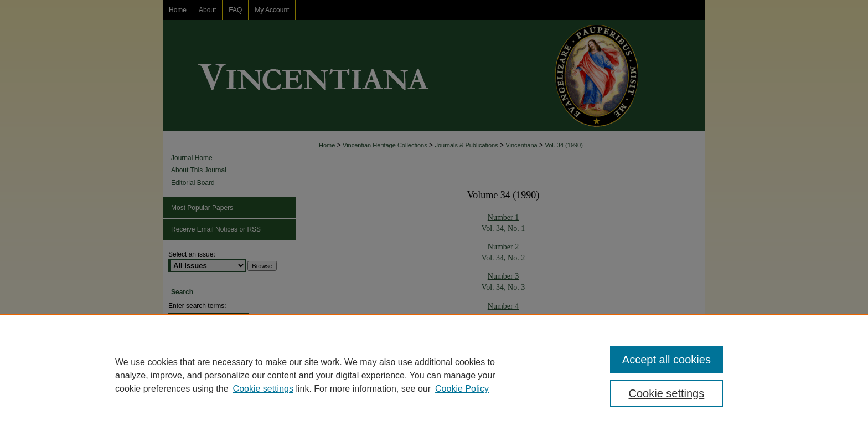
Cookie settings (263, 389)
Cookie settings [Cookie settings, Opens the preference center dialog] (667, 393)
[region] (434, 375)
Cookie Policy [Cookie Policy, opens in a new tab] (462, 389)
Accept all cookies (666, 360)
